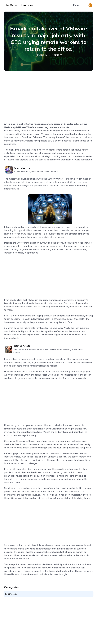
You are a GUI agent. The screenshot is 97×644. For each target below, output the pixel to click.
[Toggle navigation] (79, 5)
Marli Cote (42, 55)
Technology (11, 594)
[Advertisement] (48, 93)
